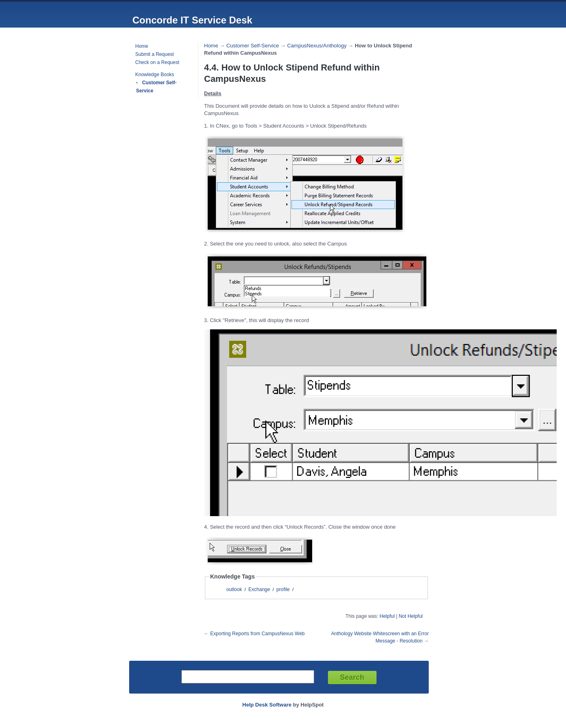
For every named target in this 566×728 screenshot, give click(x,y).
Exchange (259, 589)
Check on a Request (157, 62)
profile (283, 589)
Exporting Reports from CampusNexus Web (257, 634)
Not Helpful (411, 616)
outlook (234, 589)
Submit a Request (154, 54)
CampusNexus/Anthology (317, 46)
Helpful (387, 616)
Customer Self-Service (253, 46)
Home (142, 46)
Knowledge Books (155, 75)
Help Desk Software (267, 705)
